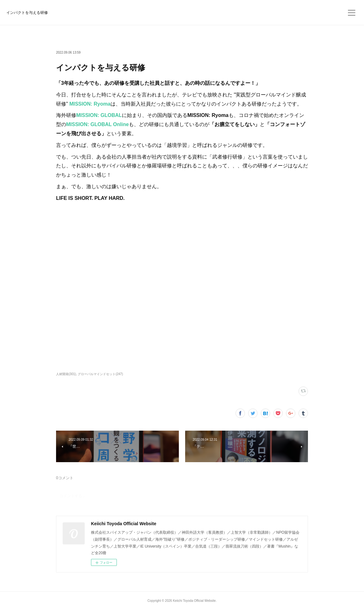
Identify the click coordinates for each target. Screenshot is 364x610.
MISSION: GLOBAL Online (97, 124)
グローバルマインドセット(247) (100, 374)
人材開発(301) (66, 374)
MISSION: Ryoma (90, 104)
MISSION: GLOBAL (99, 115)
